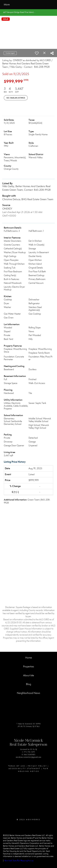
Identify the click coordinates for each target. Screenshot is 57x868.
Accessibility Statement (25, 769)
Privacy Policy (37, 766)
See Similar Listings (16, 98)
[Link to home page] (31, 5)
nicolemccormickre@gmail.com (29, 757)
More (7, 5)
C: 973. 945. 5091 (28, 752)
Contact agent (10, 53)
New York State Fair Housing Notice (19, 860)
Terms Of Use (17, 766)
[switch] (37, 53)
